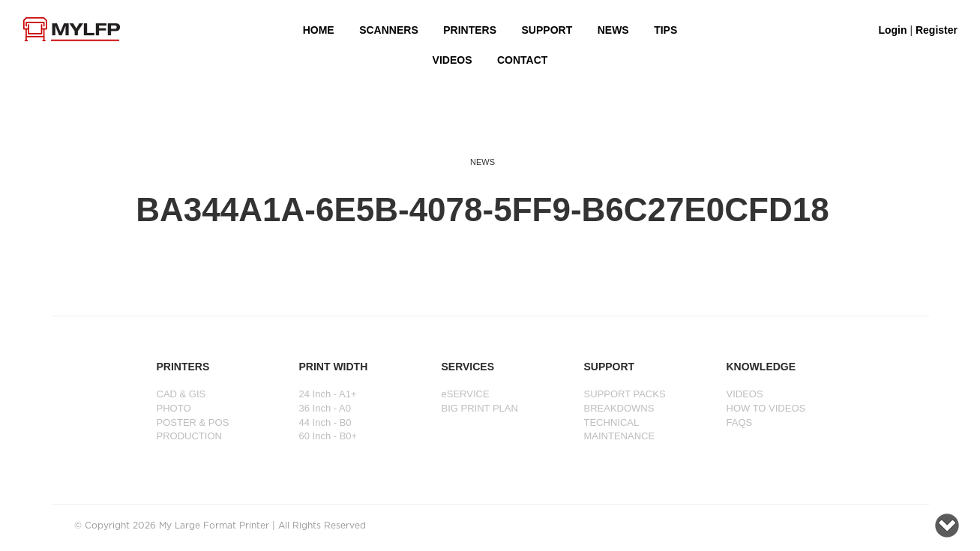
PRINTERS (470, 30)
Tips (665, 30)
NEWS (613, 30)
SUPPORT (547, 30)
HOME (319, 30)
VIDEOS (453, 60)
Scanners (389, 30)
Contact (522, 60)
